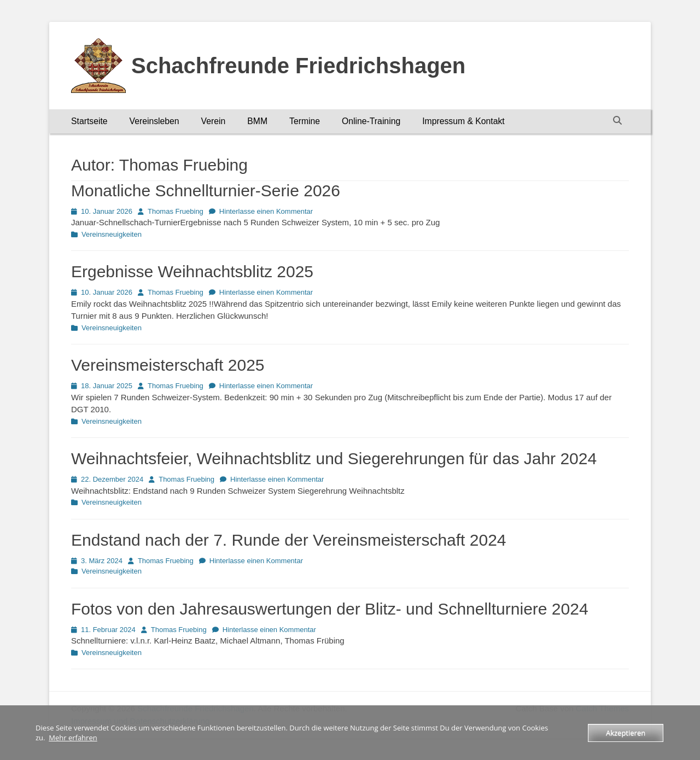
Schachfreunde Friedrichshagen (298, 66)
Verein (214, 121)
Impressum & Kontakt (463, 121)
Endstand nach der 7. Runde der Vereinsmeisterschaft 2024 (289, 540)
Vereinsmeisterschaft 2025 (168, 365)
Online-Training (371, 121)
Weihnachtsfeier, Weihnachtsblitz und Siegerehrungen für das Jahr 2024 (334, 458)
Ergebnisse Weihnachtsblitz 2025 (192, 271)
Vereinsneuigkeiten (112, 234)
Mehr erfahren (73, 738)
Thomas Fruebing (176, 211)
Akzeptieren (626, 733)
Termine (305, 121)
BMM (257, 121)
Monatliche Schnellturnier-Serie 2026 (206, 191)
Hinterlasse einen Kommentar (266, 211)
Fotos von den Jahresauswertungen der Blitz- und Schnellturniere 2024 (330, 609)
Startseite (89, 121)
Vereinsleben (154, 121)
